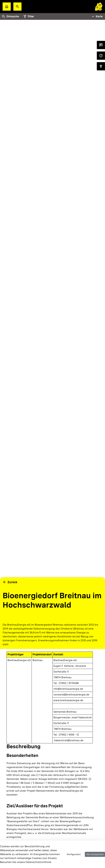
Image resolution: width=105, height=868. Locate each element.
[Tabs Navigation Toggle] (97, 17)
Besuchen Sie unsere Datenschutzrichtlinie (26, 862)
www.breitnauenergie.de (68, 700)
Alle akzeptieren (95, 854)
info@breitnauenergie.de (68, 689)
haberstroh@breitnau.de (69, 740)
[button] (17, 7)
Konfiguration (74, 854)
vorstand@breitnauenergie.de (71, 695)
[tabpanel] (53, 320)
